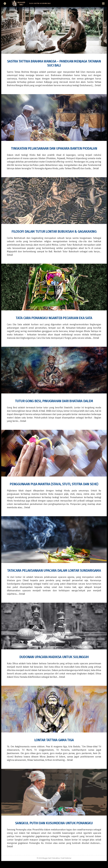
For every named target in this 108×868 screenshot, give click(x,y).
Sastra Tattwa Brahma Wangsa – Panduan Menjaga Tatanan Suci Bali (54, 63)
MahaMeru (56, 858)
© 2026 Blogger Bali (44, 858)
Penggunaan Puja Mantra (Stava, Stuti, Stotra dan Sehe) (54, 484)
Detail (98, 85)
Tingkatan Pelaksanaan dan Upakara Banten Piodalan (54, 148)
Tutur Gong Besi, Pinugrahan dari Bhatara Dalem (54, 401)
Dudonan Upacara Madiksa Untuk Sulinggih (54, 657)
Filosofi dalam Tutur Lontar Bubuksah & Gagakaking (54, 232)
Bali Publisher (66, 858)
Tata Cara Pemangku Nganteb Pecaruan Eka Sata (54, 318)
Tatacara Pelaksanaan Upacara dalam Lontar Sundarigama (54, 571)
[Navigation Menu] (103, 4)
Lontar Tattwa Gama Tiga (54, 740)
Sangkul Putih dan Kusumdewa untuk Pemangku (54, 823)
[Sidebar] (5, 4)
